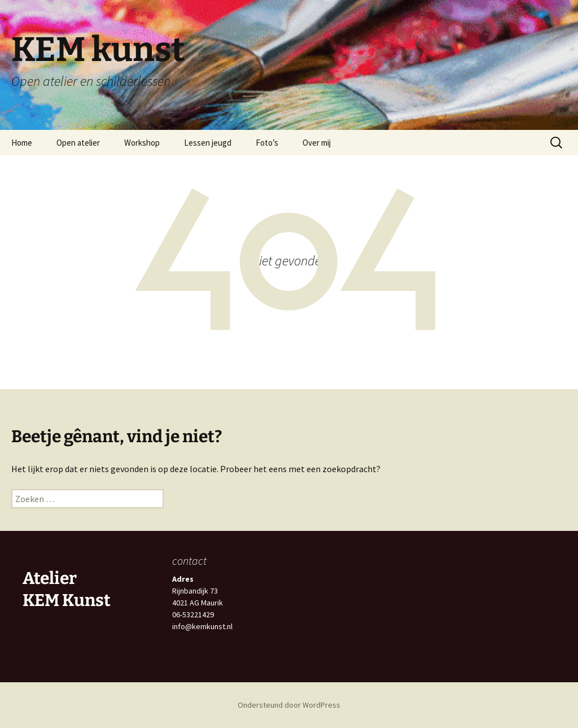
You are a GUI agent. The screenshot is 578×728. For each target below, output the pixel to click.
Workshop (142, 143)
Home (22, 143)
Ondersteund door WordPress (289, 705)
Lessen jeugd (208, 143)
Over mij (317, 143)
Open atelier (78, 143)
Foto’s (267, 143)
